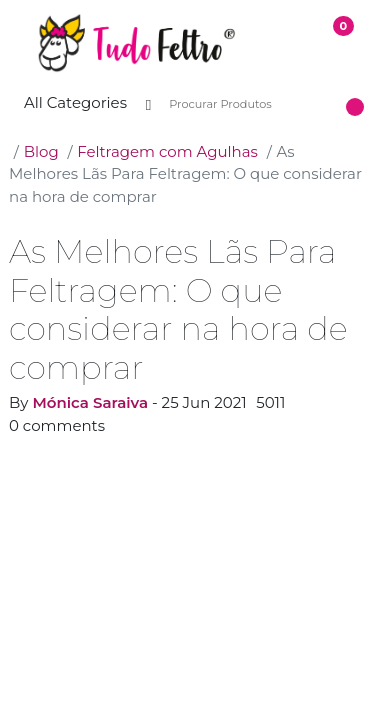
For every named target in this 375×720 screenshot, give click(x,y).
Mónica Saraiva (90, 402)
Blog (41, 151)
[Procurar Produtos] (251, 104)
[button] (16, 43)
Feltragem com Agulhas (167, 151)
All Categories (75, 102)
